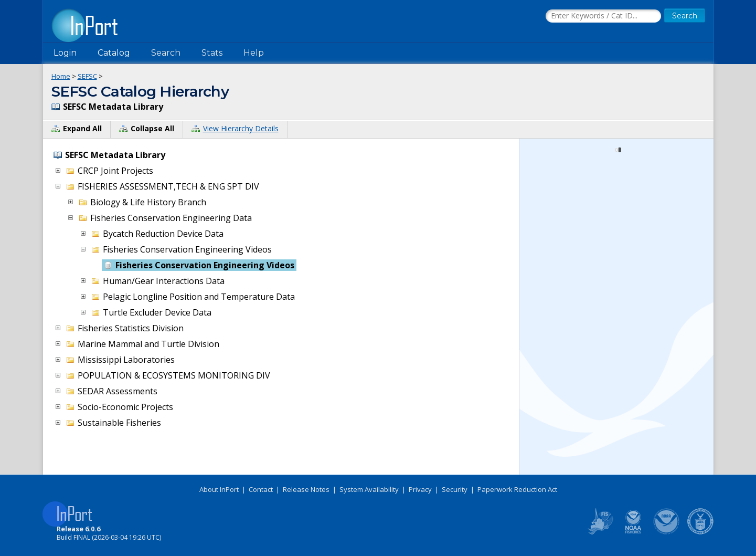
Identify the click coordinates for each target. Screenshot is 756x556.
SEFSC (87, 76)
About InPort (219, 489)
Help (254, 53)
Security (455, 489)
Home (61, 76)
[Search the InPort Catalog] (603, 16)
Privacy (420, 489)
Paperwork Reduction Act (517, 489)
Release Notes (306, 489)
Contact (261, 489)
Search (166, 53)
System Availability (369, 489)
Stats (212, 53)
